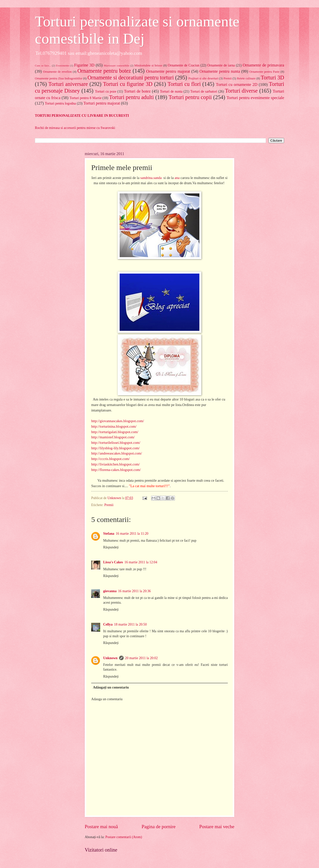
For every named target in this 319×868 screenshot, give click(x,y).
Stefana (109, 534)
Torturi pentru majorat (102, 103)
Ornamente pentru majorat (168, 71)
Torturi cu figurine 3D (128, 84)
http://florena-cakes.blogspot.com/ (116, 470)
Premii (228, 78)
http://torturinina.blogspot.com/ (114, 426)
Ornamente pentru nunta (220, 71)
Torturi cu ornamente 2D (237, 85)
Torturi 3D (272, 78)
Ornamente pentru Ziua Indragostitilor (59, 78)
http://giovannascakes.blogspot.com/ (118, 421)
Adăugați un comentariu (111, 687)
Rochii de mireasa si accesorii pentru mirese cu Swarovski (75, 128)
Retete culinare (246, 78)
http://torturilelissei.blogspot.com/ (116, 443)
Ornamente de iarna (221, 65)
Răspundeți (111, 547)
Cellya (108, 624)
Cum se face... (43, 65)
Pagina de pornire (159, 827)
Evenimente (63, 65)
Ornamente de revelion (57, 72)
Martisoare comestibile (116, 65)
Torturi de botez (137, 91)
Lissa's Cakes (113, 562)
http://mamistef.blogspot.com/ (113, 437)
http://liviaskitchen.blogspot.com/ (116, 464)
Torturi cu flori (184, 84)
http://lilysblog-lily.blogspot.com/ (116, 448)
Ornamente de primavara (263, 65)
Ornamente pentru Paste (265, 72)
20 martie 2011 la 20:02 (141, 658)
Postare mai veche (217, 827)
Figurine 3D (84, 65)
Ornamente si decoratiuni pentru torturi (131, 78)
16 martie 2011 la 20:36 (134, 591)
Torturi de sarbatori (204, 91)
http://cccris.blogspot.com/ (110, 459)
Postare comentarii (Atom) (124, 837)
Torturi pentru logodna (60, 103)
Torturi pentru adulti (131, 97)
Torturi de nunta (171, 91)
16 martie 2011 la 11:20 (132, 534)
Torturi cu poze (106, 91)
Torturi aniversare (68, 84)
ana (177, 178)
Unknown (110, 658)
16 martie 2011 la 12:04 (141, 562)
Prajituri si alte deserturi (203, 78)
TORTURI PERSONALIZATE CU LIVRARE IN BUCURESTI (82, 116)
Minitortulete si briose (148, 65)
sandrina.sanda (151, 178)
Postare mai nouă (101, 827)
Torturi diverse (241, 91)
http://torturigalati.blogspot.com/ (115, 432)
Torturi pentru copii (190, 97)
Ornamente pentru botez (104, 71)
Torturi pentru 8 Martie (85, 98)
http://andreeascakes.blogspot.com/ (117, 453)
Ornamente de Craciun (184, 65)
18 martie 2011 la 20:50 (130, 624)
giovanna (110, 591)
